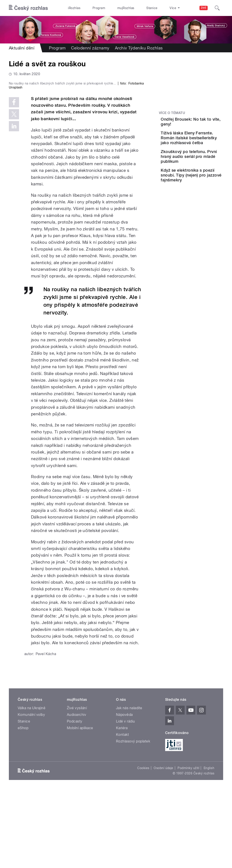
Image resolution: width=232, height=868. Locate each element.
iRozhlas (72, 8)
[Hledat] (217, 8)
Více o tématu (172, 113)
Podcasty (75, 799)
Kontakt (122, 812)
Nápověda (124, 792)
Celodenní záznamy (90, 48)
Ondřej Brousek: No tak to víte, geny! (201, 124)
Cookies (143, 845)
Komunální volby (31, 792)
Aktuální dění (22, 48)
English (209, 845)
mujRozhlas (114, 8)
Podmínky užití (188, 845)
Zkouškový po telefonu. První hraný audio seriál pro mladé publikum (202, 178)
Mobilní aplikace (80, 805)
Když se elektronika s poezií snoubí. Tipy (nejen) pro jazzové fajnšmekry (204, 206)
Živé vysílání (77, 785)
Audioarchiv (76, 792)
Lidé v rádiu (126, 799)
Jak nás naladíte (129, 785)
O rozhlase (157, 8)
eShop (23, 805)
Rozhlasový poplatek (133, 819)
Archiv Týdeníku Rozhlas (139, 48)
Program (92, 8)
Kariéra (122, 805)
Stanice (135, 8)
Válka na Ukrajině (32, 785)
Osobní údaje (163, 845)
